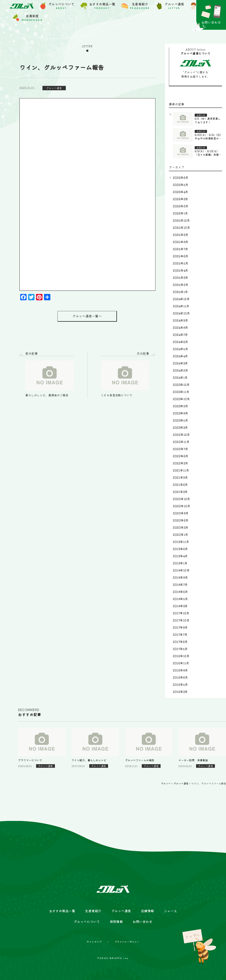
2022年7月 (180, 449)
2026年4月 (180, 192)
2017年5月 (180, 649)
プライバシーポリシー (127, 942)
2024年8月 (180, 328)
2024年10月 (181, 313)
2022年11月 (181, 442)
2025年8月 (181, 242)
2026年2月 (181, 206)
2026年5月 (181, 185)
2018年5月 (180, 599)
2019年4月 (180, 556)
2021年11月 (181, 470)
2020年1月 (180, 535)
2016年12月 (181, 656)
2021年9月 (180, 478)
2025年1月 (180, 292)
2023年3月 (180, 428)
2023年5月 (180, 420)
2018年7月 (180, 585)
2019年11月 (181, 542)
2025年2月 (181, 285)
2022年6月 (181, 456)
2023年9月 (180, 406)
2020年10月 (181, 506)
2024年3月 (180, 363)
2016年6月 (180, 678)
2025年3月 (180, 278)
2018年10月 (181, 570)
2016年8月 (180, 670)
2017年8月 (180, 628)
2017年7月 (180, 635)
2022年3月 (180, 463)
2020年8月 (181, 513)
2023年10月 (181, 399)
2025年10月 (181, 228)
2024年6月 (180, 342)
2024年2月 (180, 370)
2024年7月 (180, 335)
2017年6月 (180, 642)
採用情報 (116, 922)
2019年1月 (180, 563)
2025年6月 (181, 256)
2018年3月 (180, 606)
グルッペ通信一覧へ (87, 316)
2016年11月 (181, 663)
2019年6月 (180, 549)
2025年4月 (180, 271)
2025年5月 (181, 263)
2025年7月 (180, 249)
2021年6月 (180, 485)
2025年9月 (181, 235)
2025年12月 (181, 221)
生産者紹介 (93, 911)
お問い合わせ (142, 922)
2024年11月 (181, 306)
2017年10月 (181, 620)
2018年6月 (180, 592)
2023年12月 (181, 385)
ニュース (170, 911)
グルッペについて (87, 922)
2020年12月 (181, 499)
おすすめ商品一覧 (62, 911)
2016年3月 (180, 692)
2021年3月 (180, 492)
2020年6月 (181, 520)
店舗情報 (147, 911)
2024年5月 (180, 349)
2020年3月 (181, 528)
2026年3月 (180, 199)
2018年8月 (180, 578)
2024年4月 (180, 356)
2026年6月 (181, 178)
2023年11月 (181, 392)
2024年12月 (181, 299)
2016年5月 (180, 685)
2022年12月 (181, 435)
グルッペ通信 (121, 911)
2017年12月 (181, 613)
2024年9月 (180, 321)
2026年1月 (180, 213)
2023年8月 (180, 413)
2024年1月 (180, 378)
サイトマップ (94, 942)
